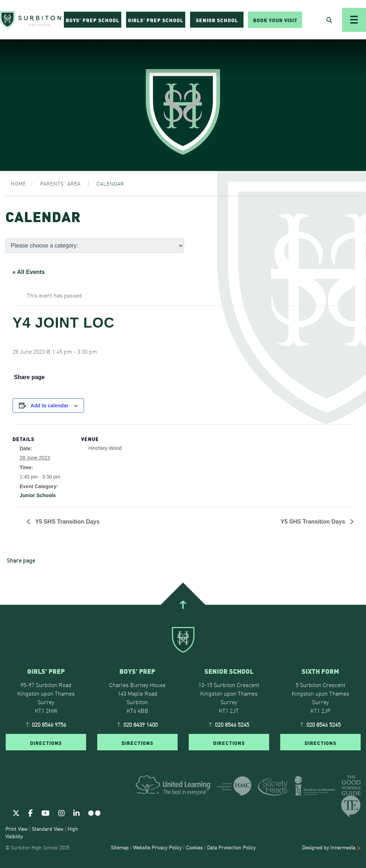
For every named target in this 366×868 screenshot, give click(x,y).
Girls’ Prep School (156, 20)
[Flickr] (94, 813)
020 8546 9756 (49, 724)
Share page (29, 377)
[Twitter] (16, 813)
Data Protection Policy (231, 847)
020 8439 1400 (140, 724)
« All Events (29, 272)
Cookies (194, 847)
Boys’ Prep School (93, 20)
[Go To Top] (183, 605)
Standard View (48, 829)
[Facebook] (31, 813)
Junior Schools (38, 495)
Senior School (217, 20)
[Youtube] (46, 813)
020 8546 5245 (232, 724)
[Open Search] (329, 20)
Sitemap (120, 847)
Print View (16, 829)
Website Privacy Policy (157, 847)
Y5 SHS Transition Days (67, 522)
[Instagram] (61, 813)
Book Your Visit (275, 20)
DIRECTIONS (46, 742)
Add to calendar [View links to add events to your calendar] (50, 406)
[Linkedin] (76, 813)
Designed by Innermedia (331, 847)
